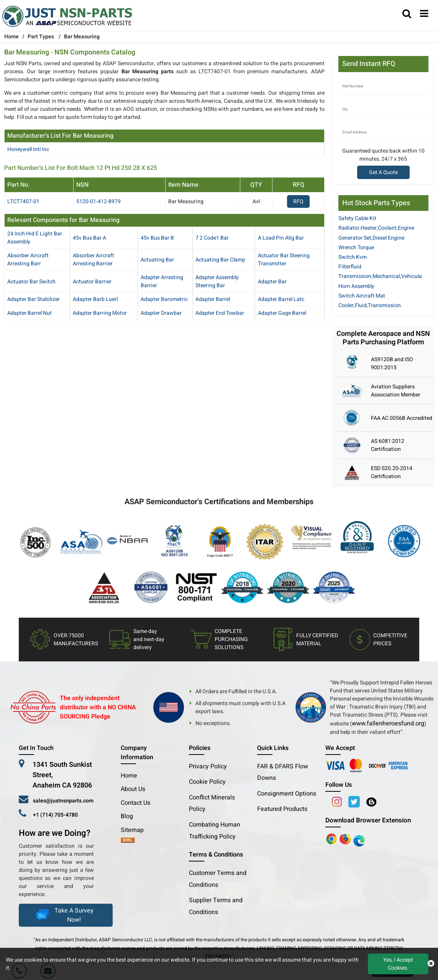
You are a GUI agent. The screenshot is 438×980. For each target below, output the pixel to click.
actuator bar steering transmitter (284, 260)
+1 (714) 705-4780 (55, 815)
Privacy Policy (208, 766)
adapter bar (272, 282)
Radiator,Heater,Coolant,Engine (376, 228)
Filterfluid (350, 267)
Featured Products (282, 809)
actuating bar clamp (220, 260)
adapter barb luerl (95, 299)
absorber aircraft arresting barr (28, 260)
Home (129, 776)
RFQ (298, 201)
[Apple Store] (332, 839)
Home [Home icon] (11, 37)
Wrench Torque (356, 247)
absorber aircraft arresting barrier (94, 260)
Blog (127, 816)
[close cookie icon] (431, 964)
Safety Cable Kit (357, 218)
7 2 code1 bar (212, 238)
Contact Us (135, 803)
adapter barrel (213, 299)
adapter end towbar (220, 313)
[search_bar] (407, 14)
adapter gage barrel (282, 313)
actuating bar (157, 260)
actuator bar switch (31, 282)
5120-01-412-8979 (98, 201)
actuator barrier (92, 282)
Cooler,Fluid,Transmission (370, 305)
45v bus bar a (89, 238)
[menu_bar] (424, 14)
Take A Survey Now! (64, 915)
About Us (133, 789)
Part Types (41, 37)
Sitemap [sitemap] (135, 830)
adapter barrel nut (30, 313)
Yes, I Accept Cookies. (398, 964)
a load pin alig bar (281, 238)
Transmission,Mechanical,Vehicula (380, 276)
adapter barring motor (100, 313)
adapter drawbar (161, 313)
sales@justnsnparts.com (63, 801)
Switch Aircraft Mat (362, 296)
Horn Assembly (356, 286)
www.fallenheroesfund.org (388, 723)
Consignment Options (287, 794)
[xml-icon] (128, 841)
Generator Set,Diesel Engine (371, 238)
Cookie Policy (207, 782)
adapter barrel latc (281, 299)
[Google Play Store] (346, 839)
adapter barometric (164, 299)
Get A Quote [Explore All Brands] (383, 172)
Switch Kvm (353, 257)
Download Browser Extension (368, 820)
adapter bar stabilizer (34, 299)
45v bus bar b (157, 238)
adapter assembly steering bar (217, 281)
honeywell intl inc (28, 149)
